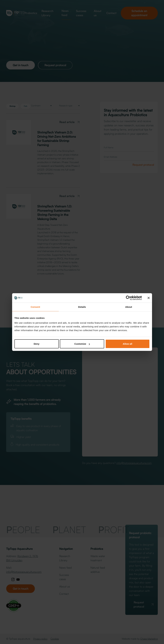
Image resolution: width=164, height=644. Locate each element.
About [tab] (129, 307)
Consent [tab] (35, 307)
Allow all (128, 344)
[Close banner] (149, 298)
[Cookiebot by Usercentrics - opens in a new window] (128, 298)
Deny (37, 344)
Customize (82, 344)
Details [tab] (82, 307)
